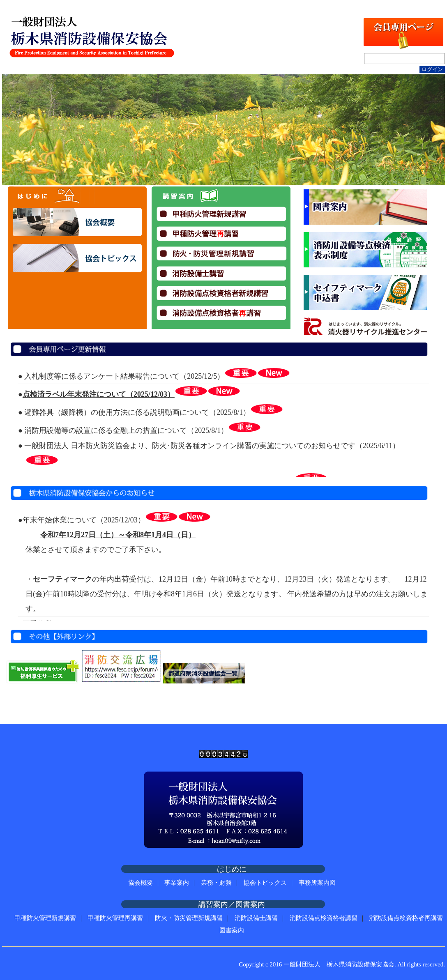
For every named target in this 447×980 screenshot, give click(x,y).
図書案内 (232, 930)
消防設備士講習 (256, 918)
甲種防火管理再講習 (115, 918)
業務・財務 (216, 883)
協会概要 (141, 883)
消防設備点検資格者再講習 (406, 918)
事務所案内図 (317, 883)
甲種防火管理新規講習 (45, 918)
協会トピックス (265, 883)
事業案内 (177, 883)
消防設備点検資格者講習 (324, 918)
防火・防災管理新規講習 (189, 918)
